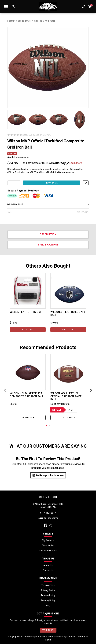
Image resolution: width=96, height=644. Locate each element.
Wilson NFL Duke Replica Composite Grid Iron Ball (27, 395)
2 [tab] (50, 426)
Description (48, 234)
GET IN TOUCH (48, 630)
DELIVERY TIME (48, 204)
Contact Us (48, 570)
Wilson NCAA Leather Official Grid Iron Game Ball (66, 396)
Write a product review (48, 475)
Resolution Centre (48, 551)
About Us (48, 565)
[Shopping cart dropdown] (90, 7)
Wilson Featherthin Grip (26, 312)
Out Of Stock (28, 418)
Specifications (48, 245)
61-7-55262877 (48, 513)
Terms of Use (48, 585)
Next (91, 390)
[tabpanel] (28, 302)
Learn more (76, 163)
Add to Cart (28, 330)
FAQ (48, 606)
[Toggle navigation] (6, 7)
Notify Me (52, 183)
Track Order (48, 545)
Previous (5, 390)
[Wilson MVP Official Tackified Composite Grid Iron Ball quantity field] (14, 183)
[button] (86, 183)
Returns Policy (48, 595)
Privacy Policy (48, 590)
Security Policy (48, 600)
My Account (48, 540)
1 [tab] (46, 426)
